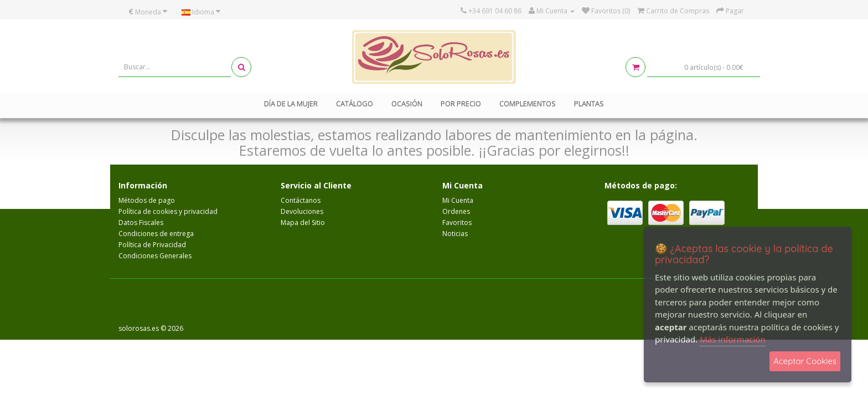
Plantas (589, 104)
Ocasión (407, 104)
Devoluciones (302, 211)
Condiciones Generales (155, 256)
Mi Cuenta (458, 200)
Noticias (455, 234)
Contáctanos (301, 200)
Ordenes (456, 211)
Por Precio (461, 104)
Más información (733, 339)
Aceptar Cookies (805, 361)
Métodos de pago (147, 200)
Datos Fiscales (141, 222)
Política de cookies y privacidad (168, 211)
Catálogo (355, 104)
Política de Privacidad (152, 245)
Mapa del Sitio (303, 222)
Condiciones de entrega (156, 234)
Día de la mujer (291, 104)
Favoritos (457, 222)
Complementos (528, 104)
